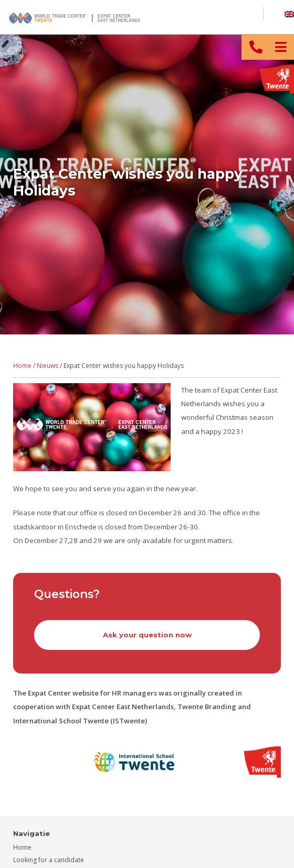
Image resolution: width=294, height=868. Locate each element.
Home (22, 366)
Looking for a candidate (49, 860)
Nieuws (48, 366)
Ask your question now (147, 635)
